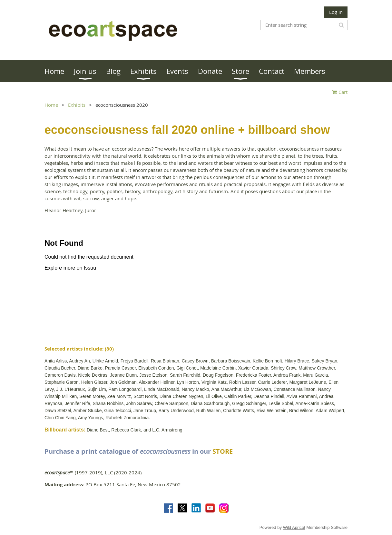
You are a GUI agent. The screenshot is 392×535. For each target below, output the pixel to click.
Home (51, 105)
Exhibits (77, 105)
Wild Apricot (294, 527)
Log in (336, 12)
